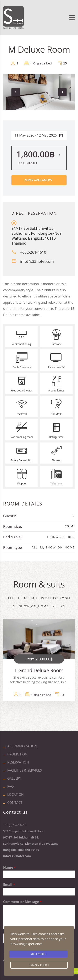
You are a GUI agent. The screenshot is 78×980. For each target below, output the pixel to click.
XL (55, 606)
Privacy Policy (39, 965)
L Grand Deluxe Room (39, 671)
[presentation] (16, 92)
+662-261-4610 (33, 252)
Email (9, 885)
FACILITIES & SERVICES (25, 770)
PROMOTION (17, 754)
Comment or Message (22, 902)
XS (63, 606)
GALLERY (14, 778)
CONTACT (15, 803)
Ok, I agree (38, 954)
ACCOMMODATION (22, 746)
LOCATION (15, 794)
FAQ (11, 786)
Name (9, 868)
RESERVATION (18, 762)
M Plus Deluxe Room (51, 598)
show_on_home (60, 547)
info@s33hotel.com (37, 261)
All (35, 547)
